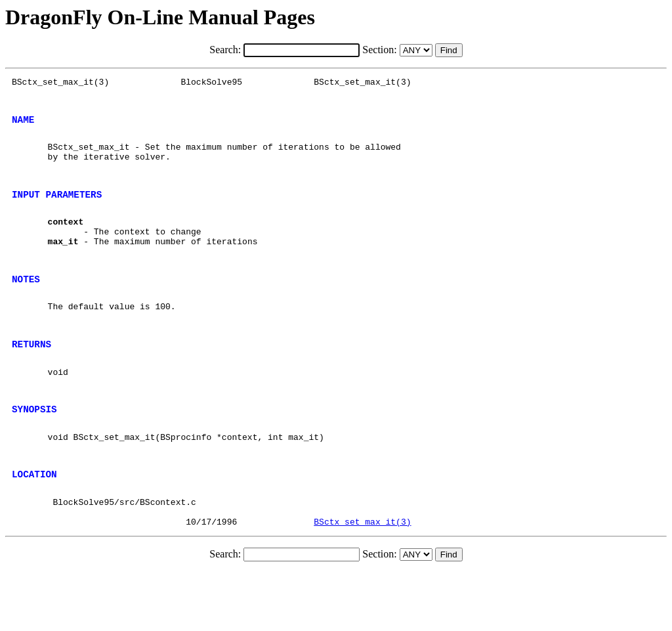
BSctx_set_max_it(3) (362, 580)
